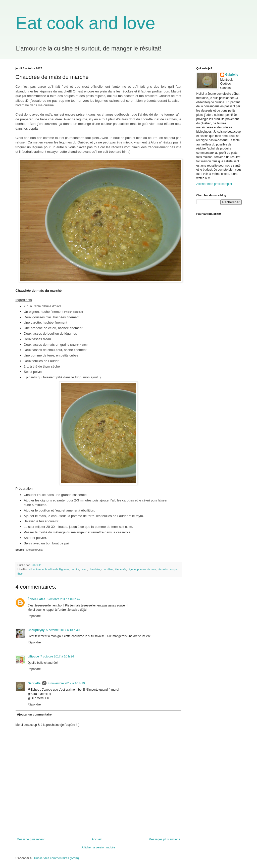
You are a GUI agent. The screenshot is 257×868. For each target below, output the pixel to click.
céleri (84, 569)
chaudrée (94, 569)
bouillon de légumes (57, 569)
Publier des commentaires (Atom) (57, 858)
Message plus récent (31, 839)
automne (38, 569)
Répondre (34, 616)
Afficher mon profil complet (214, 184)
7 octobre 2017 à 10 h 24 (57, 656)
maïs (123, 569)
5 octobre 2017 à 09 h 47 (63, 599)
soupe (174, 569)
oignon (132, 569)
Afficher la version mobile (98, 847)
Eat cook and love (85, 23)
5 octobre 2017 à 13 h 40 (63, 630)
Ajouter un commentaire (34, 714)
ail (30, 569)
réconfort (163, 569)
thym (20, 574)
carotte (75, 569)
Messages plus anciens (164, 839)
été (117, 569)
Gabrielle (34, 683)
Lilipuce (33, 656)
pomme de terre (147, 569)
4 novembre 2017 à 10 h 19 (66, 683)
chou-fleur (107, 569)
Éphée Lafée (37, 599)
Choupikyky (36, 630)
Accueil (97, 839)
